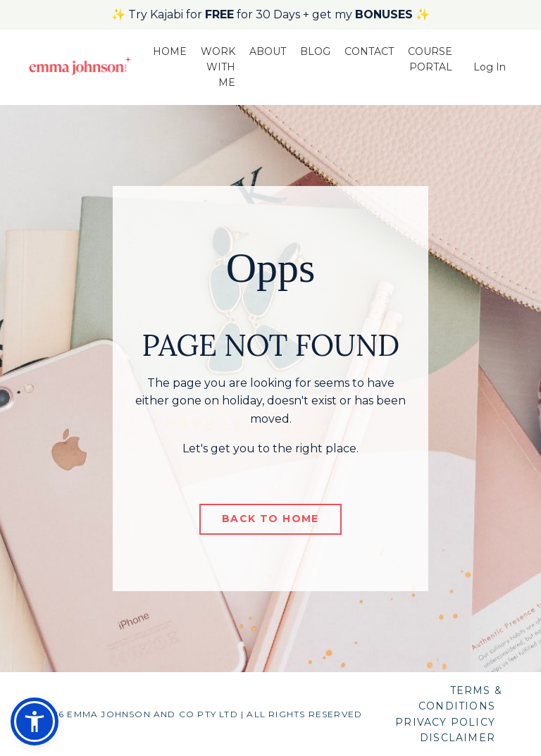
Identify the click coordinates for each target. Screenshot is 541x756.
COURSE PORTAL (430, 59)
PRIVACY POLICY (445, 722)
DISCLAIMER (458, 738)
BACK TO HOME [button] (270, 519)
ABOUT (268, 51)
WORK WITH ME (218, 67)
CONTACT (369, 51)
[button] (35, 721)
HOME (170, 51)
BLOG (315, 51)
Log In (490, 67)
